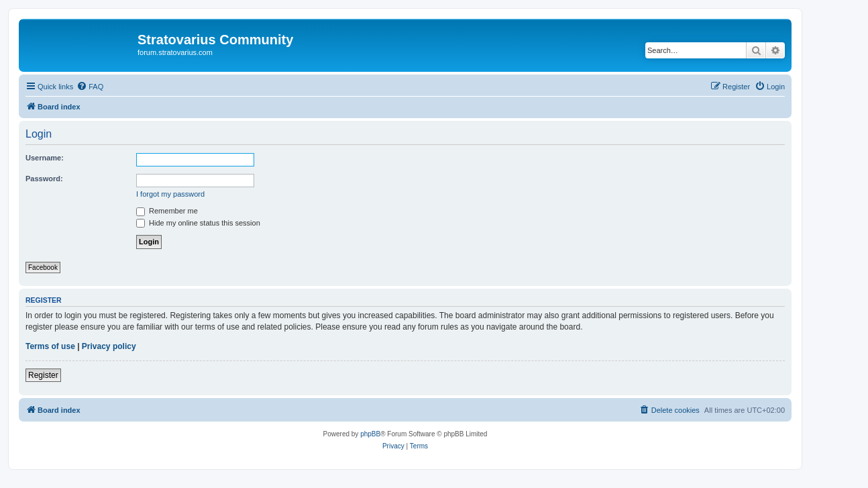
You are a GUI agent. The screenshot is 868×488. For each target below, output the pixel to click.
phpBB (370, 434)
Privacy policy (109, 346)
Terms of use (50, 346)
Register (43, 375)
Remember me (167, 211)
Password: (44, 179)
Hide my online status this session (198, 223)
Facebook (43, 267)
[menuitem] (90, 87)
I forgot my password (170, 194)
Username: (45, 158)
